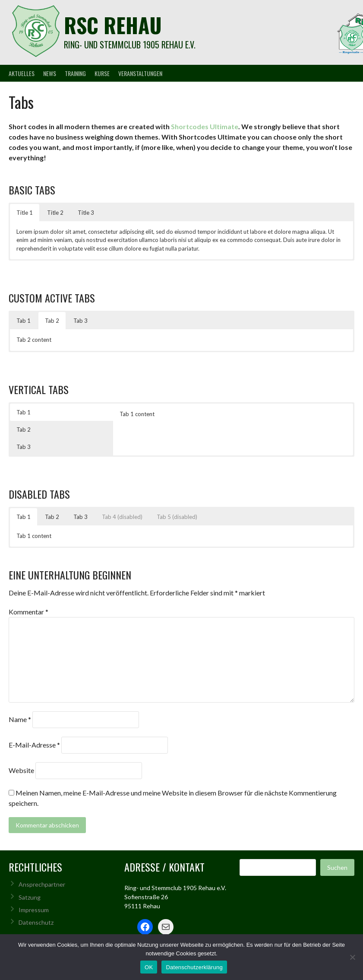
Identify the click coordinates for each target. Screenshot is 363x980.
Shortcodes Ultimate (205, 126)
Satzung (30, 897)
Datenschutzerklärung (194, 967)
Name (20, 719)
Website (21, 770)
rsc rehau (113, 25)
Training (75, 73)
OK (149, 967)
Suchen (337, 867)
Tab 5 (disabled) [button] (177, 517)
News (50, 73)
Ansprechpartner (42, 884)
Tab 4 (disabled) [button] (122, 517)
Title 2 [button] (55, 213)
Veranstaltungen (140, 73)
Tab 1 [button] (24, 321)
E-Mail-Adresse (34, 745)
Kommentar (28, 612)
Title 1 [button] (25, 213)
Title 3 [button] (86, 213)
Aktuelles (22, 73)
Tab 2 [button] (52, 321)
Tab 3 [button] (80, 321)
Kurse (102, 73)
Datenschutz (36, 922)
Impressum (34, 910)
